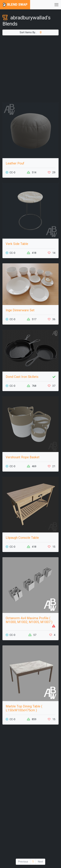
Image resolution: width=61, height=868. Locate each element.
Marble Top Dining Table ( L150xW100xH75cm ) (24, 708)
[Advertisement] (30, 69)
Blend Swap (15, 5)
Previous (23, 862)
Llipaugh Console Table (22, 538)
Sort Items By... (31, 32)
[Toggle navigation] (56, 5)
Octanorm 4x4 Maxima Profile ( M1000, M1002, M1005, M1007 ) (29, 620)
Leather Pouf (15, 163)
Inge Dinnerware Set (20, 310)
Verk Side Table (17, 244)
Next (40, 862)
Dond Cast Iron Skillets (22, 377)
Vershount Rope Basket (23, 457)
